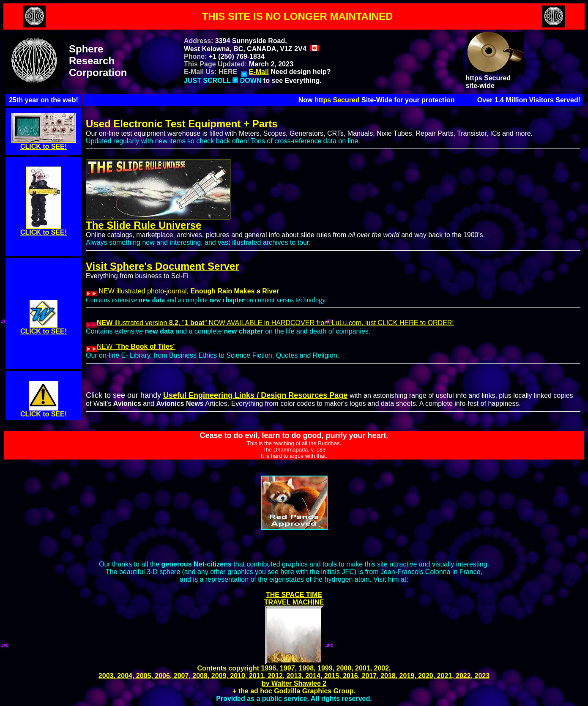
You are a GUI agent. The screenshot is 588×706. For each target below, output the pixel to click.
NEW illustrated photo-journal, (182, 291)
